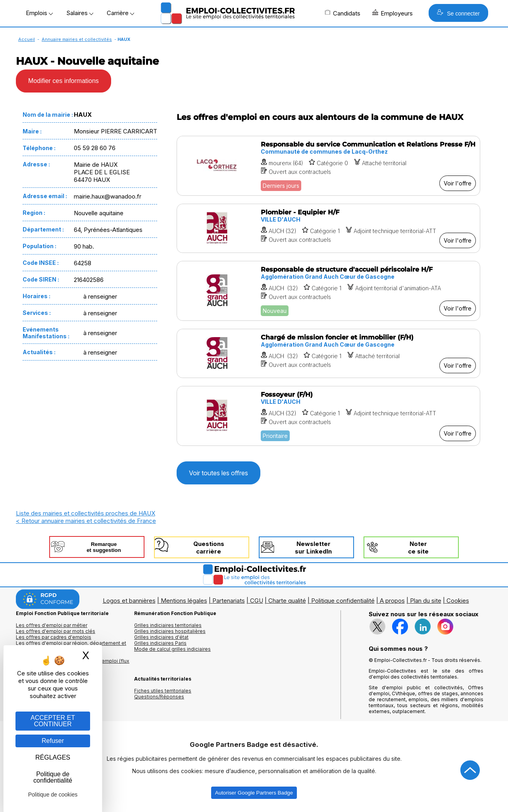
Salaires (80, 13)
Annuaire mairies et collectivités (77, 39)
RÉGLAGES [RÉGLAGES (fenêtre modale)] (53, 757)
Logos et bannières (129, 601)
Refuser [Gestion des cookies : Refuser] (53, 741)
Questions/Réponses (159, 697)
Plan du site (426, 601)
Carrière (120, 13)
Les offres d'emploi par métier (52, 625)
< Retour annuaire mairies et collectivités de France (86, 521)
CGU (257, 601)
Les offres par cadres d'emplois (54, 637)
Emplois (39, 13)
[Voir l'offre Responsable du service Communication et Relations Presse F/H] (328, 166)
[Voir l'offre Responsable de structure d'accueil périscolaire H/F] (328, 291)
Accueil (27, 39)
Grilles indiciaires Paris (160, 643)
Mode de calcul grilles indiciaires (172, 649)
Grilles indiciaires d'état (161, 637)
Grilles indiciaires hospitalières (170, 631)
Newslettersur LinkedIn (313, 548)
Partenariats (229, 601)
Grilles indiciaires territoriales (168, 625)
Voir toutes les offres (218, 473)
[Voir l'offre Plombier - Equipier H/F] (328, 228)
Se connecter (458, 13)
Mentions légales (184, 601)
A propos (392, 601)
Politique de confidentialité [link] (53, 777)
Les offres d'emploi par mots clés (56, 631)
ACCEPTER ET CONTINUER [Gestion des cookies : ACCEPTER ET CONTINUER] (53, 721)
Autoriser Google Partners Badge (254, 793)
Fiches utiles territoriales (163, 691)
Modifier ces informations (63, 81)
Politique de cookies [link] (53, 795)
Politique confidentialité (343, 601)
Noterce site (418, 548)
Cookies (458, 601)
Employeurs (393, 13)
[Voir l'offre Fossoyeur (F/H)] (328, 416)
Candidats (343, 13)
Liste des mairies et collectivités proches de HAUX (86, 513)
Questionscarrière (209, 548)
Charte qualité (287, 601)
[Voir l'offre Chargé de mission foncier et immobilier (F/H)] (328, 353)
